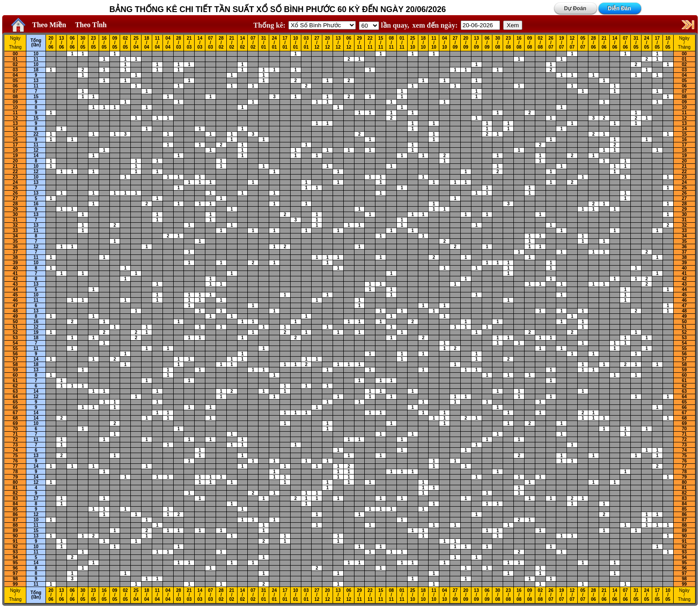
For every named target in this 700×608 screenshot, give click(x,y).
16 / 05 (104, 43)
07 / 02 (253, 43)
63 (15, 391)
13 (36, 81)
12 (15, 118)
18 (36, 70)
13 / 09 (477, 43)
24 (15, 182)
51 (15, 327)
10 (36, 54)
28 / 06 (594, 43)
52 (15, 332)
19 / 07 (561, 43)
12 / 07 (572, 43)
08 (15, 97)
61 (15, 381)
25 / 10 (413, 43)
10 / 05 (668, 43)
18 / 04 (147, 43)
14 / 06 (615, 43)
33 (15, 231)
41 (15, 273)
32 (15, 225)
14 (15, 129)
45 (15, 295)
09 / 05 (115, 43)
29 (15, 209)
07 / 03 (210, 43)
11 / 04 (157, 43)
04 (15, 75)
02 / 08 (540, 43)
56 (15, 354)
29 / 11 (360, 43)
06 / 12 (349, 43)
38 (15, 257)
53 (15, 338)
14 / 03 (200, 43)
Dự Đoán (575, 8)
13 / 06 (61, 43)
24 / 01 (274, 43)
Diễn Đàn (619, 8)
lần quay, (384, 25)
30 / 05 (83, 43)
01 (15, 59)
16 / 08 (519, 43)
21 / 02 (232, 43)
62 (15, 386)
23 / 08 (508, 43)
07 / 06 (625, 43)
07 (15, 91)
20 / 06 (51, 43)
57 (15, 359)
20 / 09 (466, 43)
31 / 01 (264, 43)
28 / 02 (221, 43)
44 (15, 289)
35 (15, 241)
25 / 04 (136, 43)
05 (15, 81)
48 (15, 311)
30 (15, 214)
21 (15, 166)
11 (36, 59)
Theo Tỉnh (91, 25)
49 (15, 316)
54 (15, 343)
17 (15, 145)
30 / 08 (498, 43)
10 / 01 (296, 43)
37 (15, 252)
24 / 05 (647, 43)
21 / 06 (604, 43)
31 (15, 220)
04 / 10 (444, 43)
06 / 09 (487, 43)
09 (15, 102)
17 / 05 (657, 43)
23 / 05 (94, 43)
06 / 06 (72, 43)
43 (15, 284)
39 (15, 263)
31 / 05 (636, 43)
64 (15, 397)
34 (15, 236)
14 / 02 (242, 43)
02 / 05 (125, 43)
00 (15, 54)
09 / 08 (530, 43)
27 (15, 198)
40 (15, 268)
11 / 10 (434, 43)
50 (15, 322)
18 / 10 (423, 43)
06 (15, 86)
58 (15, 364)
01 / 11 (402, 43)
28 (15, 204)
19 (15, 156)
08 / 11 (391, 43)
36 (15, 247)
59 (15, 370)
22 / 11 (370, 43)
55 (15, 348)
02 (15, 65)
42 (15, 279)
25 (15, 188)
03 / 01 (306, 43)
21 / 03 (189, 43)
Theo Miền (49, 25)
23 (15, 177)
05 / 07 (583, 43)
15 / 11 (381, 43)
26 (15, 193)
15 (36, 97)
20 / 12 (327, 43)
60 (15, 375)
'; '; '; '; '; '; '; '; (369, 26)
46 (15, 300)
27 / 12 (317, 43)
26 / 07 (551, 43)
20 (15, 161)
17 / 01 (285, 43)
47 (15, 306)
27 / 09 (455, 43)
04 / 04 (168, 43)
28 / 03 (178, 43)
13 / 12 (338, 43)
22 (36, 134)
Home (16, 25)
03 (15, 70)
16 (15, 140)
